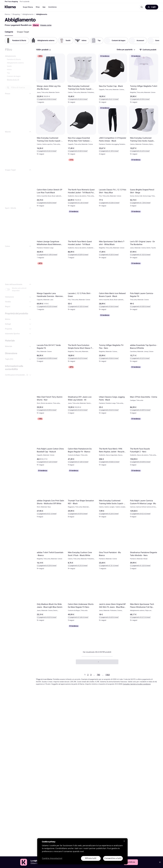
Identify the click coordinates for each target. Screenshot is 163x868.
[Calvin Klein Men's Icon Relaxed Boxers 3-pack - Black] (113, 287)
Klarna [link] (7, 14)
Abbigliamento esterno (15, 63)
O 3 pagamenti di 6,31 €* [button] (107, 99)
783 (98, 675)
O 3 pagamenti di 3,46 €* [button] (76, 99)
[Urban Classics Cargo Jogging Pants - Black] (113, 390)
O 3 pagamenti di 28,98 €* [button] (45, 358)
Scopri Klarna (28, 7)
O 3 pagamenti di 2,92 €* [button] (76, 565)
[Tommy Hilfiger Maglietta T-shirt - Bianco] (144, 79)
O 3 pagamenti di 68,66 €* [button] (107, 462)
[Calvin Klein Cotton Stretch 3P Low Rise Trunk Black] (50, 183)
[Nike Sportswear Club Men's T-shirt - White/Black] (113, 235)
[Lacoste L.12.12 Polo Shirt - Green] (82, 287)
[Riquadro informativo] (50, 50)
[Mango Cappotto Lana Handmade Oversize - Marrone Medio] (50, 287)
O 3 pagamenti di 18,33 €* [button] (76, 306)
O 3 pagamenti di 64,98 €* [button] (138, 462)
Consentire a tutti (113, 858)
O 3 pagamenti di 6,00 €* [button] (107, 617)
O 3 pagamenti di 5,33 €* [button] (76, 410)
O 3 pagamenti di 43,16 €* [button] (138, 514)
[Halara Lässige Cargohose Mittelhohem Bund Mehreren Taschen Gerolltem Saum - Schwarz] (50, 235)
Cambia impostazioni (52, 858)
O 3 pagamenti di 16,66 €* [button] (76, 617)
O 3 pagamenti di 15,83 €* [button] (76, 462)
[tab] (9, 32)
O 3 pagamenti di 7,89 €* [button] (107, 151)
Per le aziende (25, 2)
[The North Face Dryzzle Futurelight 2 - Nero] (144, 442)
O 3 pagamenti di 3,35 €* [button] (138, 151)
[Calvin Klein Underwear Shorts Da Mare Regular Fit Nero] (82, 598)
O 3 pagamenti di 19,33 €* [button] (138, 255)
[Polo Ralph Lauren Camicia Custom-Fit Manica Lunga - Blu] (144, 494)
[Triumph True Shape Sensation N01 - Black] (82, 494)
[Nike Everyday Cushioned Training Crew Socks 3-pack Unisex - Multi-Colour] (144, 131)
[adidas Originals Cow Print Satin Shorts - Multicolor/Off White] (50, 494)
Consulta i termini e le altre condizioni (137, 684)
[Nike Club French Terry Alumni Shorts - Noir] (50, 390)
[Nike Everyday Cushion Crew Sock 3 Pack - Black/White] (82, 546)
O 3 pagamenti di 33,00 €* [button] (138, 306)
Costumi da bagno (14, 76)
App (44, 7)
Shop (38, 7)
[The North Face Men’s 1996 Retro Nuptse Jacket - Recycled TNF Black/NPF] (113, 442)
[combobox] (126, 50)
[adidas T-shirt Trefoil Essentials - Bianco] (50, 546)
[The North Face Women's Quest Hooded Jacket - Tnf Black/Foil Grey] (82, 183)
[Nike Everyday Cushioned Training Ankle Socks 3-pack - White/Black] (113, 494)
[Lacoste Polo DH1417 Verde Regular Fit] (50, 339)
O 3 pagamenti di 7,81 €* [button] (107, 565)
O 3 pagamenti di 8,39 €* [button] (45, 617)
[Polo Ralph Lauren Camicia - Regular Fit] (144, 287)
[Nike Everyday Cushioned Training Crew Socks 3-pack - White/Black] (82, 79)
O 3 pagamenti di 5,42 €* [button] (45, 151)
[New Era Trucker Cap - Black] (113, 79)
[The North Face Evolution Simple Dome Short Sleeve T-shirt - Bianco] (82, 339)
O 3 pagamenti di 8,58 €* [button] (45, 203)
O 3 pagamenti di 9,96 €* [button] (138, 99)
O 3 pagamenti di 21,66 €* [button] (76, 203)
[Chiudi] (124, 841)
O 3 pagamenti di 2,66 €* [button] (107, 514)
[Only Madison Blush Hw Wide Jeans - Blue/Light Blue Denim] (50, 598)
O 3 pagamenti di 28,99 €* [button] (76, 255)
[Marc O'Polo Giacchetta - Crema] (144, 390)
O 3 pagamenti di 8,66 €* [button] (45, 99)
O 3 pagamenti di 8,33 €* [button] (107, 410)
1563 (108, 675)
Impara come (46, 25)
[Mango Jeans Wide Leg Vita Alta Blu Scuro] (50, 79)
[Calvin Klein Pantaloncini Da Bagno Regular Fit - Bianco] (82, 442)
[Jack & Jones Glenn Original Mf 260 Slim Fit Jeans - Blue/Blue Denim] (113, 598)
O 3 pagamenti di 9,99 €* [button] (76, 514)
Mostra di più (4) (13, 80)
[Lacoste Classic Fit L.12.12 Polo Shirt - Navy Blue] (113, 183)
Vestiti (9, 66)
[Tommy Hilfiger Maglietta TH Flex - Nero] (113, 339)
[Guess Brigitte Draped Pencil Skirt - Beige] (144, 183)
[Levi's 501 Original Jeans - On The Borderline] (144, 235)
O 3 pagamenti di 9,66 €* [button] (107, 306)
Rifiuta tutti (91, 858)
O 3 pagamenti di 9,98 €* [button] (45, 410)
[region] (82, 851)
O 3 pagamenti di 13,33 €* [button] (138, 565)
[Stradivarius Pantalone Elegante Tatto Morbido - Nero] (144, 546)
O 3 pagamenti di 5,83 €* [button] (76, 151)
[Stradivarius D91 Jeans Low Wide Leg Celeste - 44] (82, 390)
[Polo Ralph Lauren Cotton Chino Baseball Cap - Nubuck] (50, 442)
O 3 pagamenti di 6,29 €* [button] (76, 358)
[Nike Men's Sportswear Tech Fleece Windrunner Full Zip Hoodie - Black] (144, 598)
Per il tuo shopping (11, 2)
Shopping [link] (16, 14)
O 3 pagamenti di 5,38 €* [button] (45, 565)
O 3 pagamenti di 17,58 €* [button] (138, 203)
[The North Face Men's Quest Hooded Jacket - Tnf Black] (82, 235)
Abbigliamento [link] (28, 14)
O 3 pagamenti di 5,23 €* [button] (138, 358)
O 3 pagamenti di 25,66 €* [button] (107, 203)
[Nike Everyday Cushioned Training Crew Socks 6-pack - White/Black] (50, 131)
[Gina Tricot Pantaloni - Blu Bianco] (113, 546)
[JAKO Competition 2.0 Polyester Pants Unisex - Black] (113, 131)
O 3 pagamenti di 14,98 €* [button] (45, 255)
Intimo (9, 70)
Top (8, 73)
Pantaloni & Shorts (14, 60)
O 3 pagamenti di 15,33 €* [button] (45, 462)
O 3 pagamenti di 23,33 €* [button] (45, 306)
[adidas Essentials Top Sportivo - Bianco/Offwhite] (144, 339)
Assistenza (52, 7)
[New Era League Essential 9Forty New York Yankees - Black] (82, 131)
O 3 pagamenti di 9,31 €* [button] (45, 514)
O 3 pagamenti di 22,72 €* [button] (138, 617)
